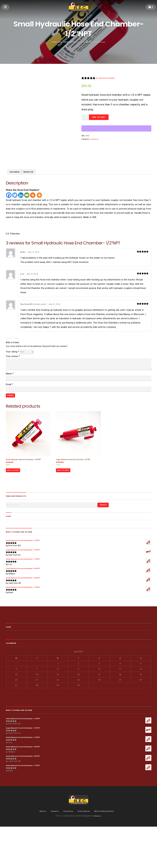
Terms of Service (85, 852)
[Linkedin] (21, 208)
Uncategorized (61, 42)
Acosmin (98, 857)
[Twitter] (15, 208)
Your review (13, 370)
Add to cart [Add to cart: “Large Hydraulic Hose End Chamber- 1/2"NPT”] (65, 496)
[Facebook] (9, 208)
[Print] (33, 208)
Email (10, 400)
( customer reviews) (108, 78)
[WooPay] (116, 131)
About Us (35, 852)
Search (105, 532)
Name (10, 387)
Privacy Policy (66, 852)
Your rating (12, 365)
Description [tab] (16, 184)
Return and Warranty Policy (110, 852)
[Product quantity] (86, 119)
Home (49, 42)
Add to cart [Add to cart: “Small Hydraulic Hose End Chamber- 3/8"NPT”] (15, 496)
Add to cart (104, 119)
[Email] (27, 208)
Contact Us (50, 852)
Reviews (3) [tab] (33, 184)
